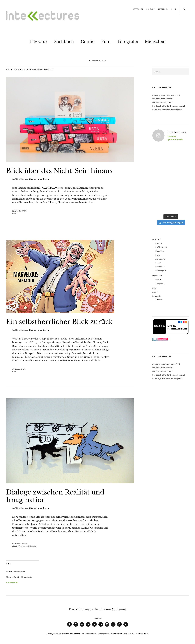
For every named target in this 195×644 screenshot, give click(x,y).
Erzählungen (161, 247)
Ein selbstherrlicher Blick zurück (59, 322)
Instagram (76, 627)
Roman (159, 243)
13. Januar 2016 (19, 369)
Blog (174, 9)
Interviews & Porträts (27, 546)
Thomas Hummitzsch (39, 179)
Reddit (119, 627)
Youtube (101, 627)
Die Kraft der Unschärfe (163, 99)
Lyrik (158, 255)
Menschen (155, 42)
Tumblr (113, 627)
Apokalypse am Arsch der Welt (166, 95)
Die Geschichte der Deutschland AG (169, 106)
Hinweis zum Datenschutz (85, 634)
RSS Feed (94, 627)
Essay (158, 263)
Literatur (38, 42)
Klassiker (160, 251)
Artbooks (159, 300)
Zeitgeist (160, 283)
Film (106, 42)
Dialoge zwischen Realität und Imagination (55, 496)
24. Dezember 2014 (20, 544)
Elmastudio (143, 634)
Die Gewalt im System (162, 102)
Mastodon (88, 627)
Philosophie (161, 271)
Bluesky (82, 627)
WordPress (118, 634)
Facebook (69, 627)
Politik (158, 279)
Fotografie (128, 42)
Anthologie (160, 259)
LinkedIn (107, 627)
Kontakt (151, 9)
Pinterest (126, 627)
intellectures (67, 634)
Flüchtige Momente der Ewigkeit (167, 110)
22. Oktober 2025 (19, 211)
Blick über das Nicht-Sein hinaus (59, 171)
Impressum (163, 9)
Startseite (138, 9)
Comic (88, 42)
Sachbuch (64, 42)
